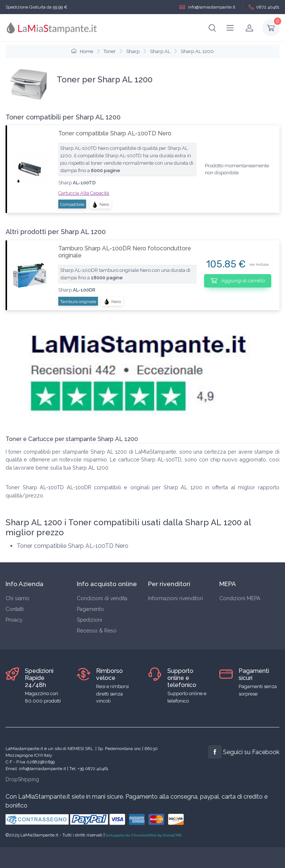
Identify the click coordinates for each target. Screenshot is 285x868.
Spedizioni (89, 620)
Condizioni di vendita (102, 598)
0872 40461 (264, 7)
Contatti (15, 609)
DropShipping (22, 779)
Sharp (133, 51)
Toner (110, 51)
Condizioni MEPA (240, 598)
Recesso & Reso (97, 631)
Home (82, 51)
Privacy (14, 620)
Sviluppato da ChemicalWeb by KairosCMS (144, 835)
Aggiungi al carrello (238, 280)
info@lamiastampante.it (207, 7)
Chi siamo (17, 598)
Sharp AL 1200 (197, 51)
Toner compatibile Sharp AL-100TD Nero (115, 133)
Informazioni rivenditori (176, 598)
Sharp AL (160, 51)
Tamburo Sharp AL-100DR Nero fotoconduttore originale (125, 252)
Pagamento (90, 609)
